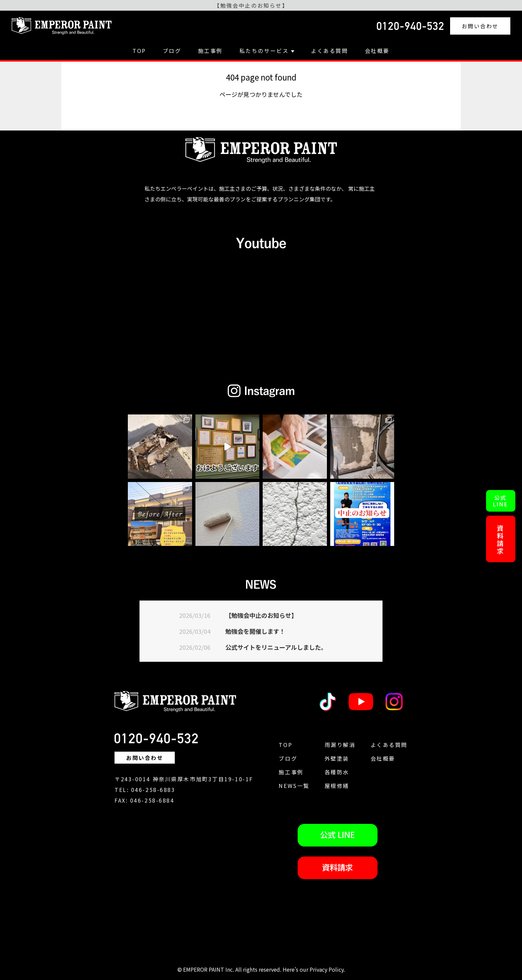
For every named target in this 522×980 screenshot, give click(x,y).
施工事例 (210, 51)
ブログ (172, 51)
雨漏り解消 (340, 745)
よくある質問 (329, 51)
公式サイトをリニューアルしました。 (276, 647)
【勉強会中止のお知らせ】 (261, 615)
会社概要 (377, 51)
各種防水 (337, 772)
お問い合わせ (480, 26)
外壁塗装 (337, 758)
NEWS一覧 (294, 786)
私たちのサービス (267, 51)
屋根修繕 (337, 786)
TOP (139, 51)
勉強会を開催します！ (255, 631)
